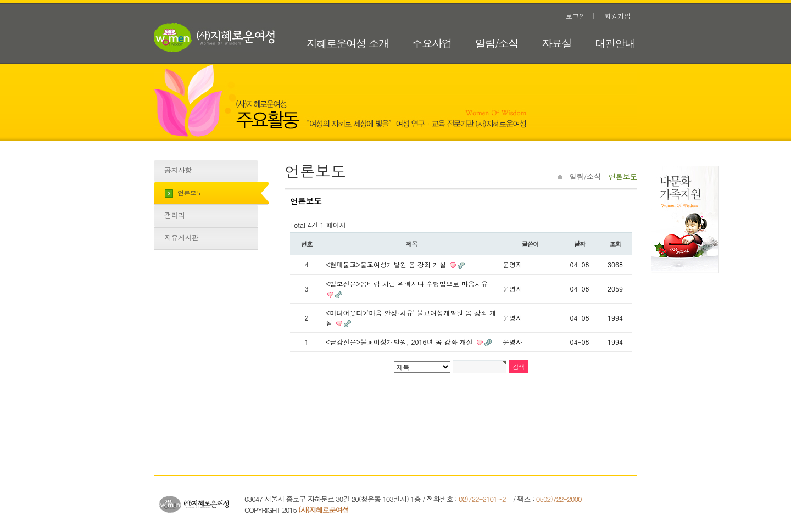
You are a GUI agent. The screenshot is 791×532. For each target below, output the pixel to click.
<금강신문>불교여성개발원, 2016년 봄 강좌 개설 (400, 342)
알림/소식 (497, 43)
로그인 (576, 16)
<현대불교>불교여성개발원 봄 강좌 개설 (387, 264)
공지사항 (178, 170)
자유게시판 (182, 237)
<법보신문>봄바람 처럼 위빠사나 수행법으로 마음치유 (407, 284)
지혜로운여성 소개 (347, 43)
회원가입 (617, 16)
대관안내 (615, 43)
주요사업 (432, 43)
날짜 (580, 244)
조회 (615, 244)
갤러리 (175, 215)
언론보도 (190, 192)
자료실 (556, 43)
